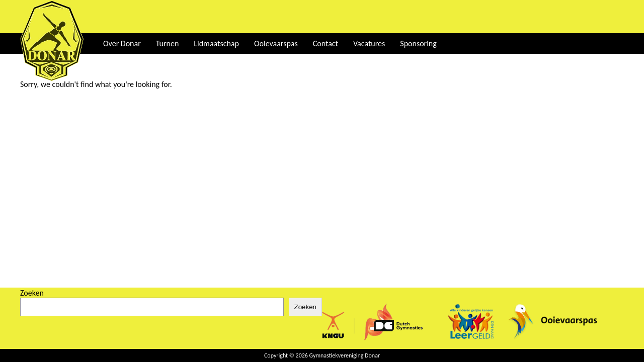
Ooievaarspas (276, 43)
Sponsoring (418, 43)
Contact (326, 43)
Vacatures (369, 43)
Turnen (168, 43)
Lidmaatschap (216, 43)
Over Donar (122, 43)
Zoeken (32, 293)
